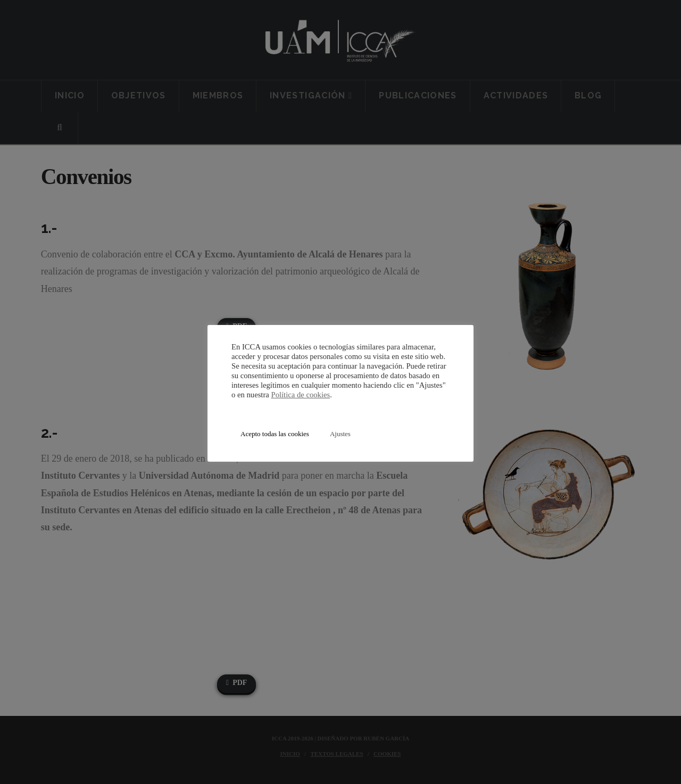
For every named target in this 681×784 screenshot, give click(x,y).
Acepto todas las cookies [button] (275, 434)
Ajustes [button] (340, 434)
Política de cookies (300, 395)
